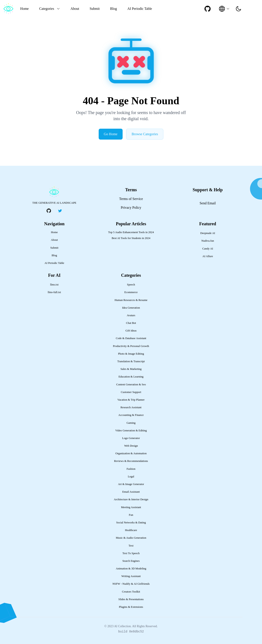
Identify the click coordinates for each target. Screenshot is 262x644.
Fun (131, 515)
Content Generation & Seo (131, 384)
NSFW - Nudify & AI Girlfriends (131, 584)
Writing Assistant (131, 576)
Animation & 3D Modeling (131, 569)
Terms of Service (131, 199)
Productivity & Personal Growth (131, 346)
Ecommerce (131, 292)
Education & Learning (131, 377)
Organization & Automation (131, 453)
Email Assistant (131, 492)
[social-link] (208, 9)
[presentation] (238, 9)
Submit (95, 9)
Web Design (131, 446)
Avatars (131, 315)
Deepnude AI (208, 233)
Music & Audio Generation (131, 538)
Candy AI (208, 249)
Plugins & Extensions (131, 607)
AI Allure (208, 256)
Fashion (131, 469)
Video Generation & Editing (131, 430)
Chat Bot (131, 323)
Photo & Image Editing (131, 354)
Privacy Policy (131, 208)
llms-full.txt (54, 292)
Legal (131, 477)
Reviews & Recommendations (131, 461)
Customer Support (131, 392)
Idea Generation (131, 308)
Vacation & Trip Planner (131, 400)
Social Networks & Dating (131, 523)
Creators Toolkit (131, 592)
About (75, 9)
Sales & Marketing (131, 369)
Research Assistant (131, 407)
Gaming (131, 423)
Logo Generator (131, 438)
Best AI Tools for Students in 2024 (131, 238)
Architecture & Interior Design (131, 499)
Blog (114, 9)
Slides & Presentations (131, 599)
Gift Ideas (131, 331)
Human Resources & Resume (131, 300)
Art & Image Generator (131, 484)
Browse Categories (145, 134)
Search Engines (131, 561)
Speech (131, 285)
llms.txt (54, 285)
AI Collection (123, 626)
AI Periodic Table (140, 9)
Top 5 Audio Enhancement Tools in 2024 (131, 232)
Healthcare (131, 530)
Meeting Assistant (131, 507)
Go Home (111, 134)
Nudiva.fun (208, 241)
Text (131, 546)
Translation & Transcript (131, 361)
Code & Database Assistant (131, 338)
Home (25, 9)
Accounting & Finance (131, 415)
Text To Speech (131, 553)
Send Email (208, 203)
